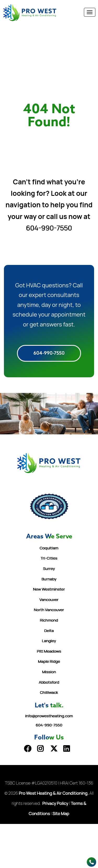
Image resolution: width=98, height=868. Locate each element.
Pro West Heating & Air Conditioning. (54, 793)
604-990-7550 (49, 228)
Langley (49, 641)
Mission (49, 672)
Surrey (49, 569)
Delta (49, 631)
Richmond (49, 620)
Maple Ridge (49, 661)
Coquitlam (49, 548)
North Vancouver (49, 610)
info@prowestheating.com (49, 716)
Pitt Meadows (49, 651)
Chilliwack (49, 692)
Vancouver (49, 600)
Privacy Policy (55, 803)
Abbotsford (49, 682)
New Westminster (49, 589)
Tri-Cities (49, 558)
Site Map (61, 814)
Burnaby (49, 579)
